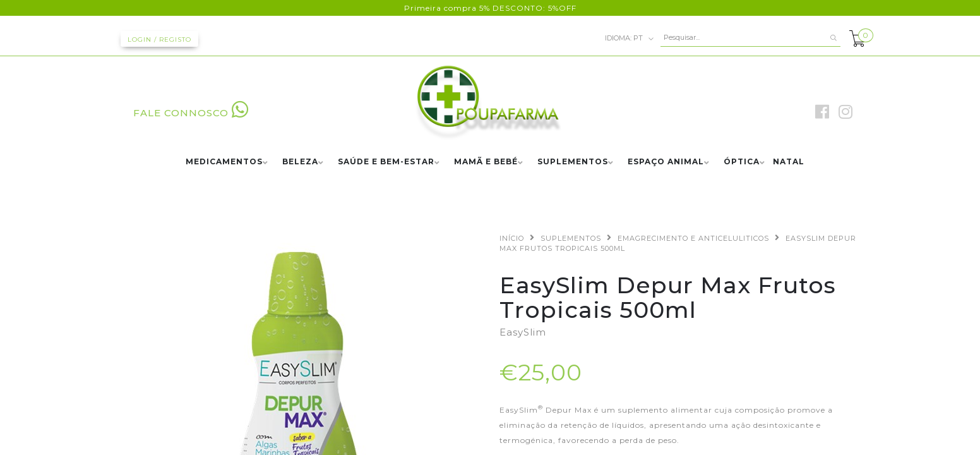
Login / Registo (159, 39)
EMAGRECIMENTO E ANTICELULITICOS (693, 238)
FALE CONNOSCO (191, 113)
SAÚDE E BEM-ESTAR (386, 162)
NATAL (789, 162)
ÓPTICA (742, 162)
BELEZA (300, 162)
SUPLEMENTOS (573, 162)
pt (630, 39)
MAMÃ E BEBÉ (486, 162)
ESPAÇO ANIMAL (666, 162)
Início (512, 238)
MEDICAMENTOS (224, 162)
